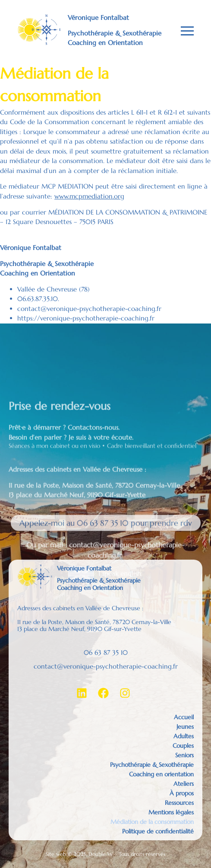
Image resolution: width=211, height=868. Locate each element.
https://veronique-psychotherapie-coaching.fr (86, 318)
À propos (182, 793)
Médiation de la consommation (152, 822)
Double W (101, 854)
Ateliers (184, 784)
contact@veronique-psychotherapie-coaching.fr (89, 309)
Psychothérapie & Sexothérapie (152, 765)
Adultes (184, 736)
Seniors (184, 755)
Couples (183, 746)
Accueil (184, 717)
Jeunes (185, 727)
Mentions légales (171, 812)
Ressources (179, 803)
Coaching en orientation (161, 774)
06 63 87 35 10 (106, 652)
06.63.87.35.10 (38, 299)
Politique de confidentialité (158, 831)
